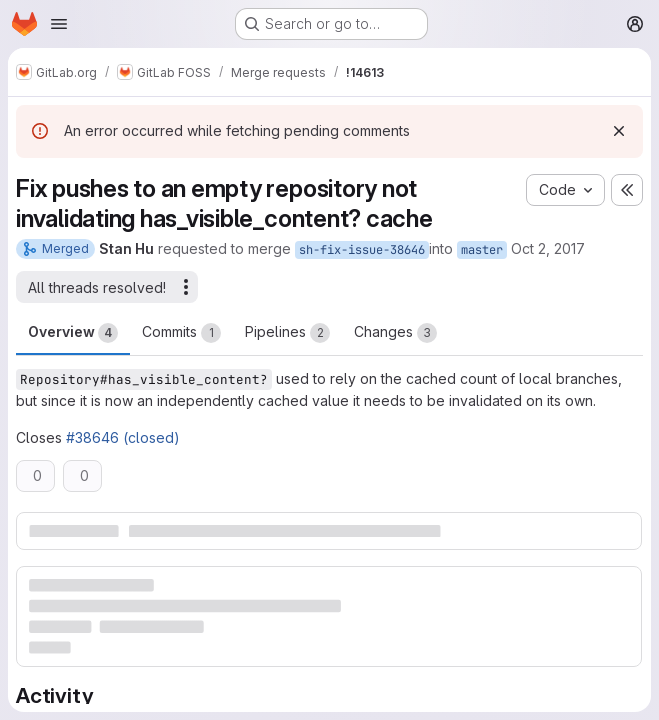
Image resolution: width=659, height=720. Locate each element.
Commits (181, 333)
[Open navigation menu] (59, 24)
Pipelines (287, 333)
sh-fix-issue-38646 (362, 250)
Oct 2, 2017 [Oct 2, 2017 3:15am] (548, 248)
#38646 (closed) (123, 437)
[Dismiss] (619, 131)
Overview (73, 333)
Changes (395, 333)
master (482, 250)
